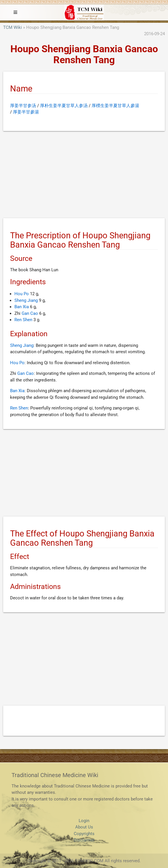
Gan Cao (30, 313)
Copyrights (84, 834)
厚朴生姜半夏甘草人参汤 (64, 106)
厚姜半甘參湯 (26, 112)
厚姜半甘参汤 (23, 106)
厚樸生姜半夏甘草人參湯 (115, 106)
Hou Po (22, 294)
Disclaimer (84, 840)
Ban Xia (22, 307)
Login (84, 821)
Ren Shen (23, 320)
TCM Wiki (13, 27)
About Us (84, 827)
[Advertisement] (84, 176)
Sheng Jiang (26, 300)
